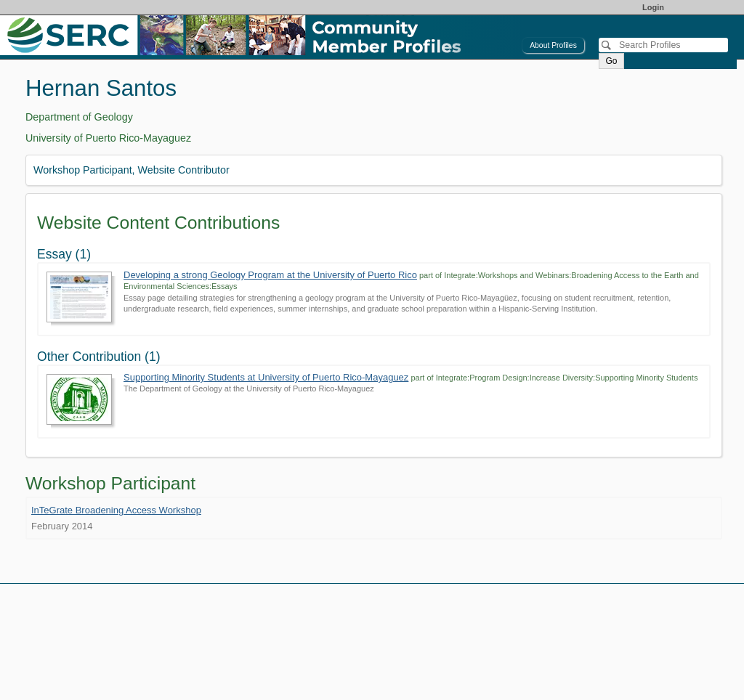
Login (653, 7)
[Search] (663, 45)
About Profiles (553, 45)
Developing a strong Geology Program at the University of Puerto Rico (270, 275)
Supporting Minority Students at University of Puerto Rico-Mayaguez (266, 377)
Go (611, 61)
